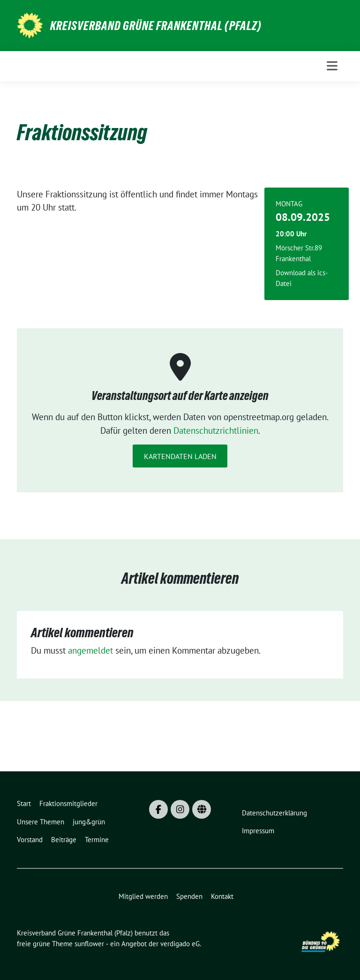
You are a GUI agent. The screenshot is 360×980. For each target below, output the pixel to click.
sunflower (89, 944)
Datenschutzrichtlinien (216, 430)
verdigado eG (180, 944)
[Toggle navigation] (332, 66)
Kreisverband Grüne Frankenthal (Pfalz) (156, 26)
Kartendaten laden (180, 456)
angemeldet (90, 650)
